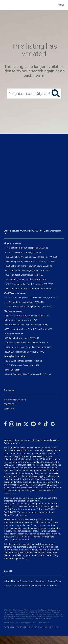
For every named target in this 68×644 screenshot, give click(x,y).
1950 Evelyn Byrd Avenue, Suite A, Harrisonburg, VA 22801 (32, 257)
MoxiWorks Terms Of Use (15, 623)
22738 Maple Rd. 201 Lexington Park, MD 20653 (27, 325)
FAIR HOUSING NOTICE (47, 628)
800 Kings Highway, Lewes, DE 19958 (22, 338)
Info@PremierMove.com (15, 400)
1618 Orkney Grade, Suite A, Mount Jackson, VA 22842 (30, 261)
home (38, 75)
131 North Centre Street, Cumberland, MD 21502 (27, 316)
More (61, 5)
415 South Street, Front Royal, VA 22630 (23, 253)
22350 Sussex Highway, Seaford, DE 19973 (24, 352)
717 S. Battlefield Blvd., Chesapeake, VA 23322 (26, 248)
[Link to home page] (6, 5)
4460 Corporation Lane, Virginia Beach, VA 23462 (27, 270)
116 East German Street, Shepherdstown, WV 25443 (29, 307)
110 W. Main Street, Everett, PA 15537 (22, 365)
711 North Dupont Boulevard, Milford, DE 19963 (26, 343)
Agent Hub (9, 571)
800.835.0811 (10, 404)
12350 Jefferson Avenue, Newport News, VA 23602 (28, 266)
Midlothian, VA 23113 (29, 289)
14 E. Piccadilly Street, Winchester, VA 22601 (25, 279)
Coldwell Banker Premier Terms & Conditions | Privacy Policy (32, 581)
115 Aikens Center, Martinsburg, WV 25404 (24, 302)
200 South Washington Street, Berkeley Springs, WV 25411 (32, 298)
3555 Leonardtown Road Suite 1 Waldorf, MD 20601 (28, 329)
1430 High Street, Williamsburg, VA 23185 (24, 275)
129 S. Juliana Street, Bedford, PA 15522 (23, 361)
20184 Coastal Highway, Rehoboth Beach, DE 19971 (29, 347)
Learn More (9, 409)
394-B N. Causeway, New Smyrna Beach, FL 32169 (28, 374)
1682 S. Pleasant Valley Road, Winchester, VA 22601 (29, 284)
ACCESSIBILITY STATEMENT (18, 628)
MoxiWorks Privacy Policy (38, 623)
